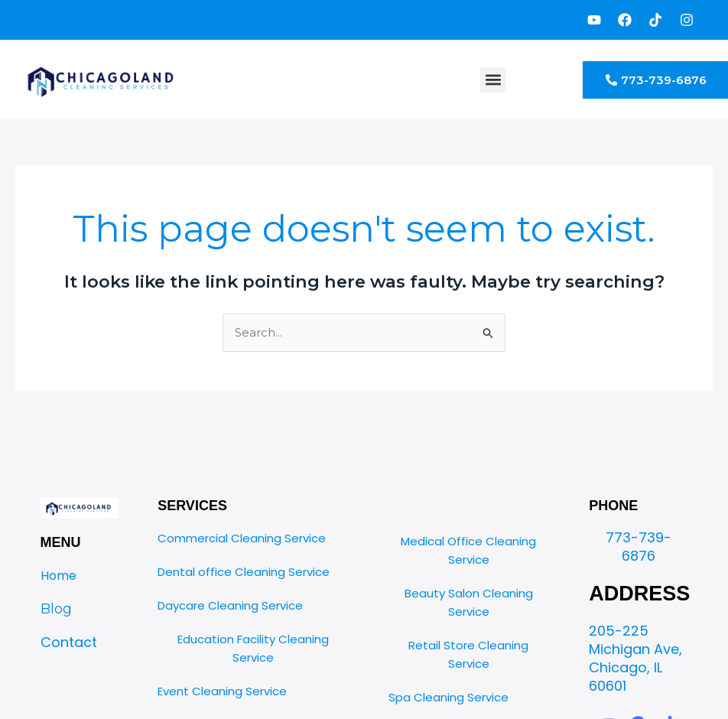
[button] (493, 80)
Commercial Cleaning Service (242, 538)
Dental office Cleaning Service (244, 572)
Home (58, 576)
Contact (69, 642)
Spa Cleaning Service (448, 697)
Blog (56, 609)
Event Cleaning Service (222, 691)
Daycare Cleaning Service (230, 605)
